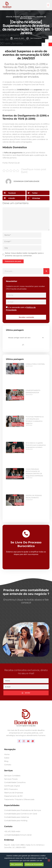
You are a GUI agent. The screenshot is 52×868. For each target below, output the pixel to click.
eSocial (9, 17)
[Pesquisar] (46, 271)
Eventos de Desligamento (24, 17)
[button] (48, 5)
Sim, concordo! (16, 864)
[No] (49, 860)
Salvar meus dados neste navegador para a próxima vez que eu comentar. (24, 254)
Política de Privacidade (34, 864)
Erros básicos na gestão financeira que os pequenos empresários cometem (36, 445)
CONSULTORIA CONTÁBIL (35, 364)
